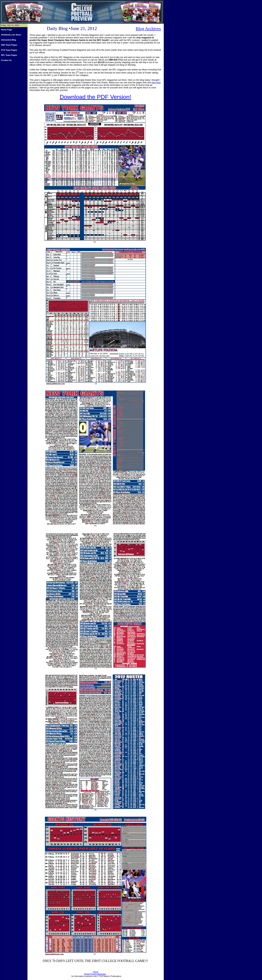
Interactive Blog (9, 40)
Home (96, 972)
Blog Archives (148, 29)
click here (156, 83)
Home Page (7, 30)
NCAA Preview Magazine (95, 974)
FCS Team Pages (9, 50)
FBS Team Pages (9, 45)
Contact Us (6, 60)
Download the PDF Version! (95, 97)
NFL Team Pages (9, 55)
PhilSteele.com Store (11, 35)
